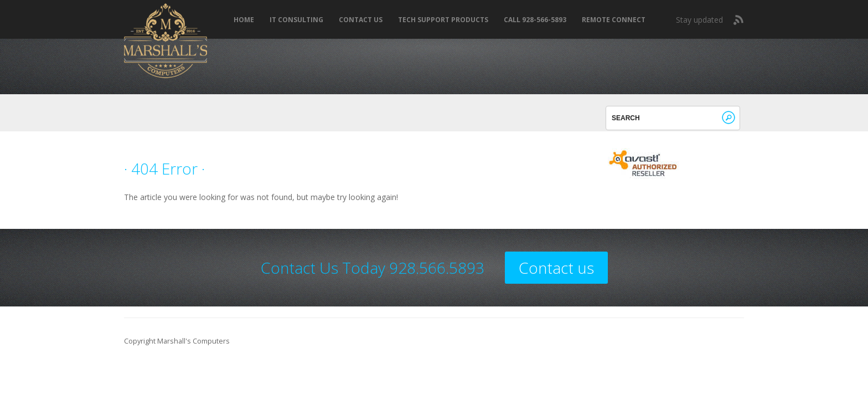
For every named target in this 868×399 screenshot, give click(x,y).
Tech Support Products (443, 20)
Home (244, 20)
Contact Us (361, 20)
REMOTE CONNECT (614, 20)
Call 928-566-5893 (535, 20)
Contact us (556, 268)
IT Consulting (296, 20)
